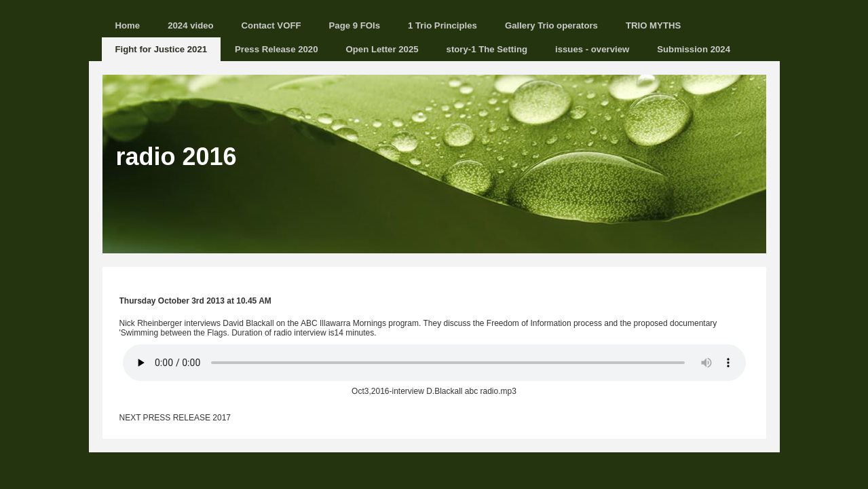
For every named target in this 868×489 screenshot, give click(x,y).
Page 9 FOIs (355, 25)
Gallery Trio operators (551, 25)
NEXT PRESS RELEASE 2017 (175, 418)
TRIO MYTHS (653, 25)
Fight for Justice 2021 (162, 49)
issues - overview (592, 49)
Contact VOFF (271, 25)
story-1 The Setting (487, 49)
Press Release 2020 (276, 49)
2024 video (190, 25)
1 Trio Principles (442, 25)
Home (128, 25)
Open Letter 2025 (382, 49)
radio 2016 (176, 157)
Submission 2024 (694, 49)
